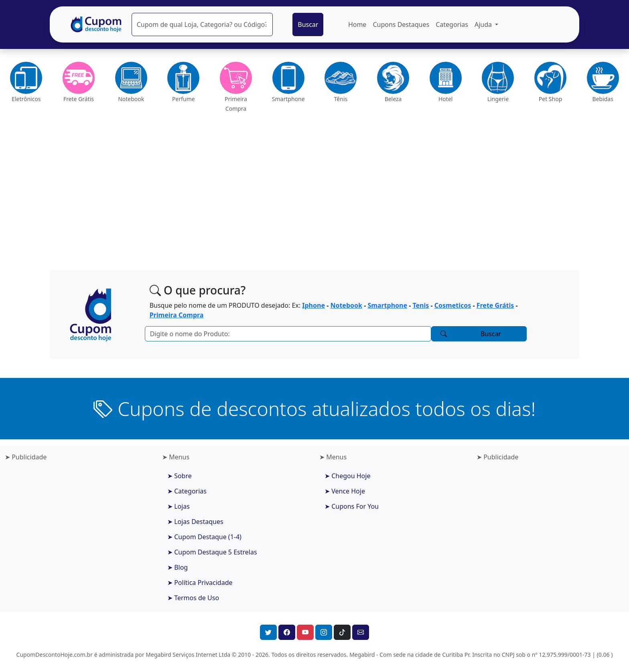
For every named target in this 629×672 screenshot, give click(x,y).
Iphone (313, 305)
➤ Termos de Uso (193, 598)
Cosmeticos (453, 305)
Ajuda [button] (484, 24)
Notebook (346, 305)
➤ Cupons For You (352, 506)
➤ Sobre (180, 476)
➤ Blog (178, 567)
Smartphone (387, 305)
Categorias (452, 24)
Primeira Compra (177, 315)
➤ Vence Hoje (345, 491)
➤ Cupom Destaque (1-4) (204, 537)
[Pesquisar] (202, 24)
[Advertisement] (314, 189)
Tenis (421, 305)
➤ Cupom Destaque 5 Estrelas (212, 552)
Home (357, 24)
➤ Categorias (187, 491)
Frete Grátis (495, 305)
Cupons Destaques (401, 24)
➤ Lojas (179, 506)
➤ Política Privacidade (200, 583)
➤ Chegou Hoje (347, 476)
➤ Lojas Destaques (195, 522)
